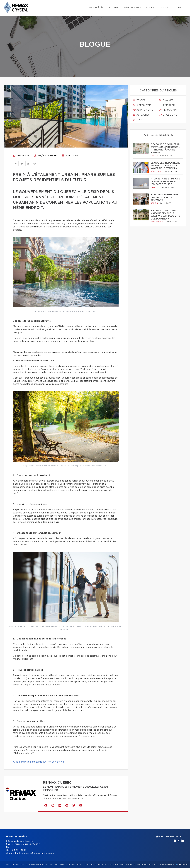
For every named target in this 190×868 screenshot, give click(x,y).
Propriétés (96, 8)
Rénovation (168, 110)
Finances (166, 100)
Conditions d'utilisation (149, 865)
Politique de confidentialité (122, 865)
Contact (166, 8)
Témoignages (132, 8)
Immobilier (22, 156)
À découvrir (142, 105)
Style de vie (168, 115)
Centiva (181, 864)
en (180, 8)
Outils (150, 8)
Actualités (141, 115)
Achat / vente (143, 110)
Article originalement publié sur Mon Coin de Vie (38, 762)
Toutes (139, 100)
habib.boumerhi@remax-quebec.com (35, 853)
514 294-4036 (19, 850)
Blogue (114, 8)
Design (139, 120)
